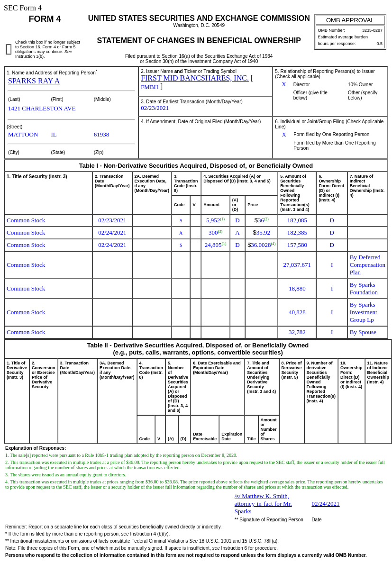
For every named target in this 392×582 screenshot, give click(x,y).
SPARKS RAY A (34, 81)
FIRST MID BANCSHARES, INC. (195, 78)
